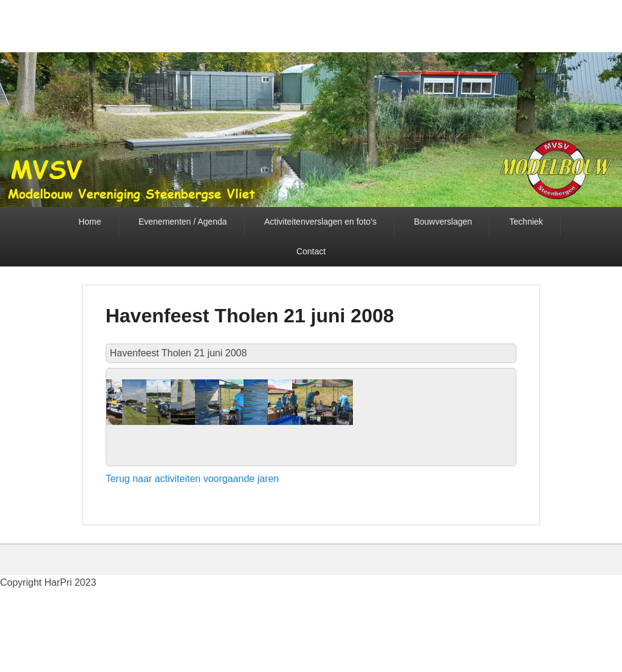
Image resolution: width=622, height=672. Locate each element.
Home (90, 222)
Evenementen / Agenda (183, 222)
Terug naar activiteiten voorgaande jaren (193, 572)
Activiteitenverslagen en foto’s (320, 222)
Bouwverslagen (443, 222)
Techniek (526, 222)
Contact (311, 251)
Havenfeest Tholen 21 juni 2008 (250, 316)
